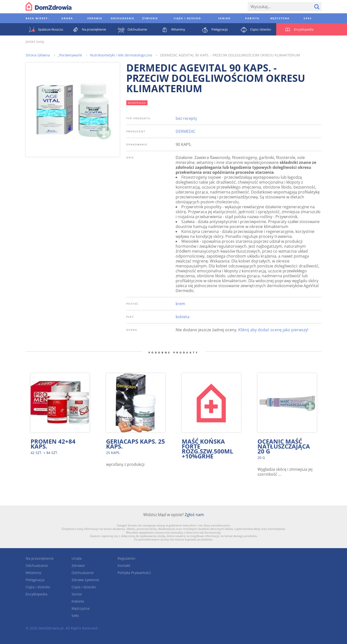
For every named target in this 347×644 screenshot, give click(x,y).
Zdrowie (78, 566)
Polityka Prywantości (134, 573)
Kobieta (78, 601)
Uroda (77, 558)
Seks (75, 616)
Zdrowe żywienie (85, 580)
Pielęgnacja (35, 580)
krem (180, 304)
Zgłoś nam (194, 515)
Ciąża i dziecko (38, 587)
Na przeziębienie (40, 558)
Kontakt (124, 566)
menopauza (137, 103)
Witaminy (33, 573)
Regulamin (127, 558)
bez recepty (186, 118)
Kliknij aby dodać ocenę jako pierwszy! (273, 330)
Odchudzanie (37, 566)
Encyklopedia (37, 594)
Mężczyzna (81, 608)
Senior (77, 594)
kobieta (183, 317)
